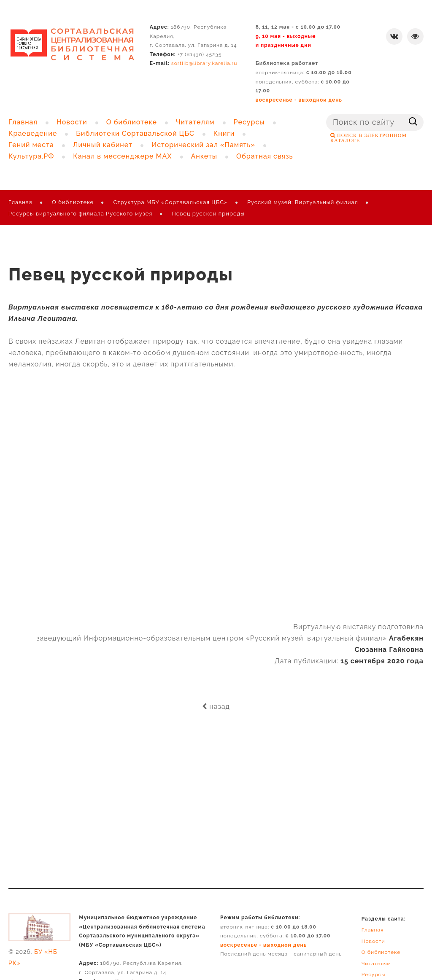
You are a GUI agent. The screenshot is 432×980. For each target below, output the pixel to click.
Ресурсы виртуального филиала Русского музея (80, 214)
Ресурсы (374, 975)
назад (216, 707)
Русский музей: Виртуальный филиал (303, 202)
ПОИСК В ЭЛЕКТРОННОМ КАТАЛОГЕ (369, 138)
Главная (20, 202)
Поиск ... (326, 114)
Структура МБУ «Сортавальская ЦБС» (171, 202)
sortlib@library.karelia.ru (204, 63)
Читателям (376, 964)
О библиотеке (73, 202)
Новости (373, 941)
